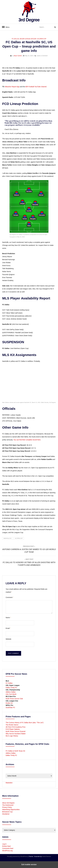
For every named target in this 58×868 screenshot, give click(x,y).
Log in (4, 844)
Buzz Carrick (18, 56)
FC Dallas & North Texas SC (15, 751)
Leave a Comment (42, 56)
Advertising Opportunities (11, 810)
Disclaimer (6, 814)
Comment (10, 597)
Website (8, 639)
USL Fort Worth (11, 694)
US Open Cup (42, 39)
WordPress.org (7, 851)
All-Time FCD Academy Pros (16, 727)
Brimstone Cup (7, 812)
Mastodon (9, 783)
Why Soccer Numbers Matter (16, 734)
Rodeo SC (9, 703)
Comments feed (8, 848)
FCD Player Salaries (13, 729)
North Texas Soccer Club (14, 699)
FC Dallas (15, 39)
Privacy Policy (7, 807)
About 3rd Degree (8, 803)
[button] (4, 63)
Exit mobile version (29, 865)
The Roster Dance (12, 725)
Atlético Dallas (11, 692)
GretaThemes (46, 856)
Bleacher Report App (12, 87)
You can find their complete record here (27, 440)
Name (8, 618)
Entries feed (6, 846)
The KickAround (8, 805)
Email (8, 628)
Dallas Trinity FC (11, 688)
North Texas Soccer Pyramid (15, 731)
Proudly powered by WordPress (17, 856)
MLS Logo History (12, 736)
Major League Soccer (28, 39)
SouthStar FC (10, 707)
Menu (7, 27)
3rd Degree (29, 20)
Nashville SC (8, 538)
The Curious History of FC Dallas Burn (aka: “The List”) (25, 723)
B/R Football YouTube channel (36, 87)
